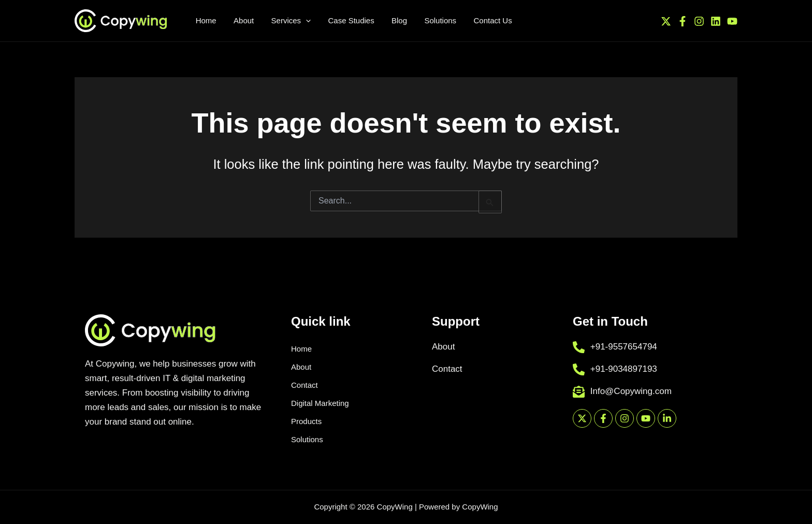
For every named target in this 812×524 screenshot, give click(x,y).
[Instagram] (699, 21)
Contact (304, 385)
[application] (289, 21)
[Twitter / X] (666, 21)
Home (301, 349)
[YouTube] (732, 21)
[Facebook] (683, 21)
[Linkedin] (716, 21)
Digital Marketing (320, 403)
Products (306, 421)
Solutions (307, 439)
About (301, 367)
